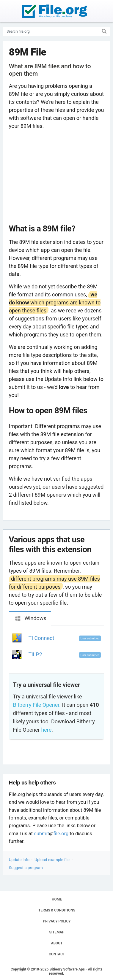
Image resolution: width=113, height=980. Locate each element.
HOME (57, 899)
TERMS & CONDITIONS (57, 910)
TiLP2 (35, 654)
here (46, 730)
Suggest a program (26, 868)
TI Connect (41, 638)
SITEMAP (57, 932)
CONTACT (57, 954)
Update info (19, 860)
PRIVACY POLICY (57, 921)
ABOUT (57, 943)
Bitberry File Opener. (37, 705)
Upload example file (52, 860)
